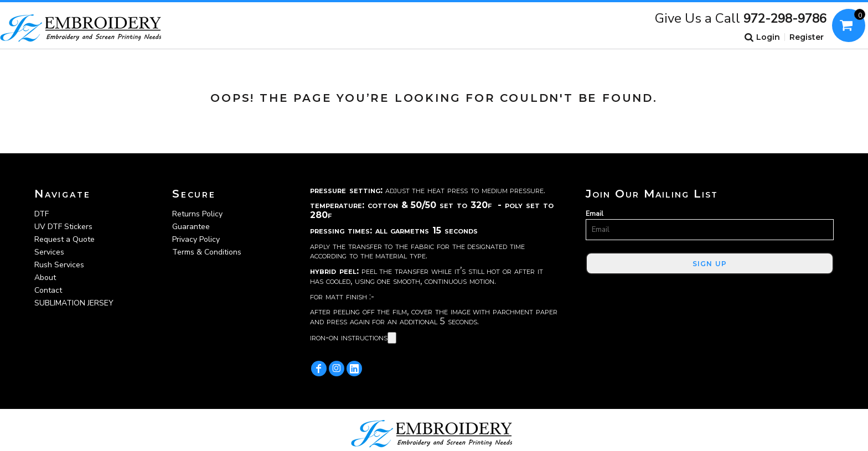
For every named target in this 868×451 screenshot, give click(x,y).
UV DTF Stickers (63, 227)
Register (807, 37)
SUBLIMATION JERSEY (74, 303)
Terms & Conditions (207, 252)
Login (768, 37)
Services (49, 252)
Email (595, 214)
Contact (48, 290)
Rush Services (59, 265)
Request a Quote (64, 239)
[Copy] (392, 338)
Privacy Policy (196, 239)
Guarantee (191, 227)
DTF (42, 214)
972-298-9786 (785, 19)
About (45, 278)
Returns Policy (197, 214)
